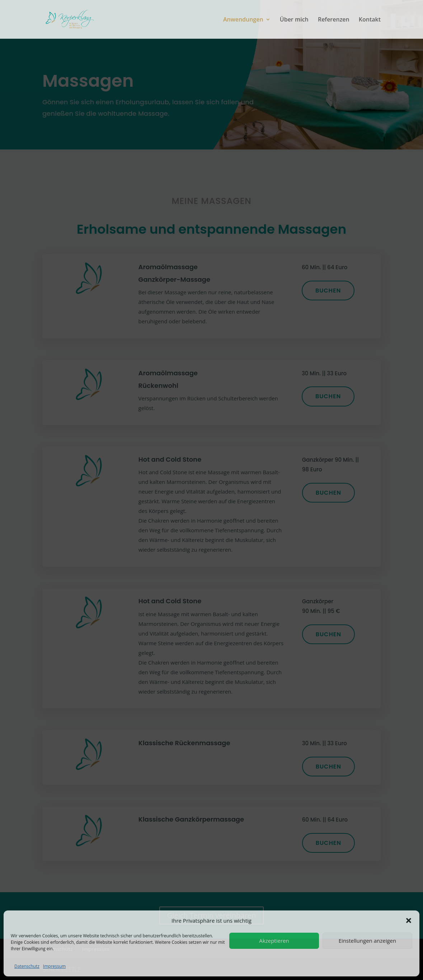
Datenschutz (27, 966)
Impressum (54, 966)
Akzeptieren (274, 941)
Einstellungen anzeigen (367, 941)
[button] (409, 920)
